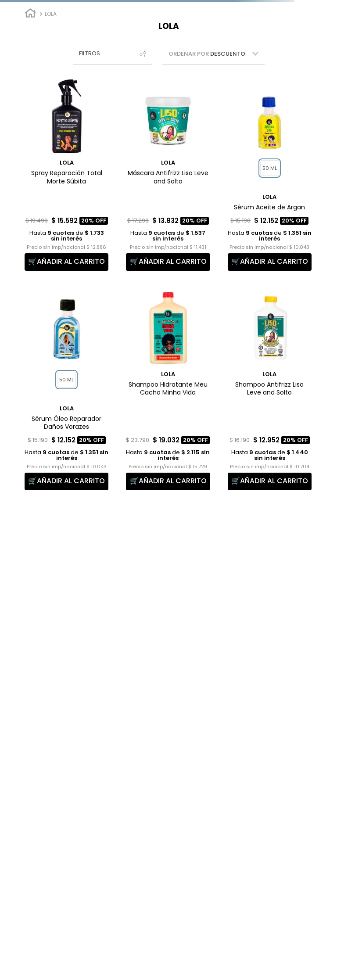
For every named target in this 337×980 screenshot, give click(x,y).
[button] (112, 54)
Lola (51, 14)
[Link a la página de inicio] (30, 14)
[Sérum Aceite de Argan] (270, 174)
